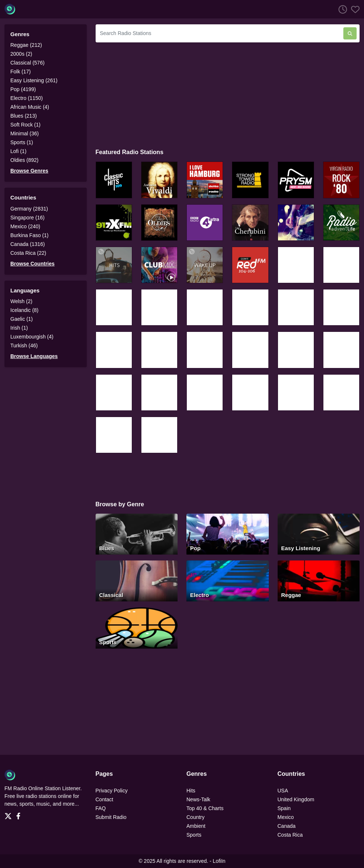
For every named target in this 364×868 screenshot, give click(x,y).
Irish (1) (19, 328)
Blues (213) (24, 116)
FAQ (101, 808)
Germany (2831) (29, 209)
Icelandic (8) (24, 310)
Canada (287, 826)
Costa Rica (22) (28, 253)
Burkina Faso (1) (29, 235)
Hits (191, 791)
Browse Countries (32, 264)
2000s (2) (21, 54)
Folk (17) (20, 72)
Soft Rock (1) (25, 125)
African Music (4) (30, 107)
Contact (104, 799)
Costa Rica (290, 835)
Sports (194, 835)
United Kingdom (296, 799)
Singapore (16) (28, 218)
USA (283, 791)
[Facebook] (20, 814)
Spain (284, 808)
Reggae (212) (26, 45)
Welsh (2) (21, 301)
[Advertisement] (228, 94)
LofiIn (219, 861)
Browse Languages (34, 356)
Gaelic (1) (22, 319)
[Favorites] (353, 9)
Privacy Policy (112, 791)
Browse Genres (29, 171)
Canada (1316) (28, 244)
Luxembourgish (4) (32, 337)
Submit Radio (111, 817)
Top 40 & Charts (205, 808)
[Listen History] (341, 9)
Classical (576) (28, 63)
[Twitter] (10, 814)
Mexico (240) (25, 226)
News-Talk (198, 799)
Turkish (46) (24, 346)
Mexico (286, 817)
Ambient (196, 826)
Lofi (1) (18, 151)
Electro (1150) (27, 98)
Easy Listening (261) (34, 80)
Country (195, 817)
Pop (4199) (23, 89)
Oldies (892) (24, 160)
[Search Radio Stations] (220, 33)
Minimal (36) (25, 133)
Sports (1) (22, 142)
